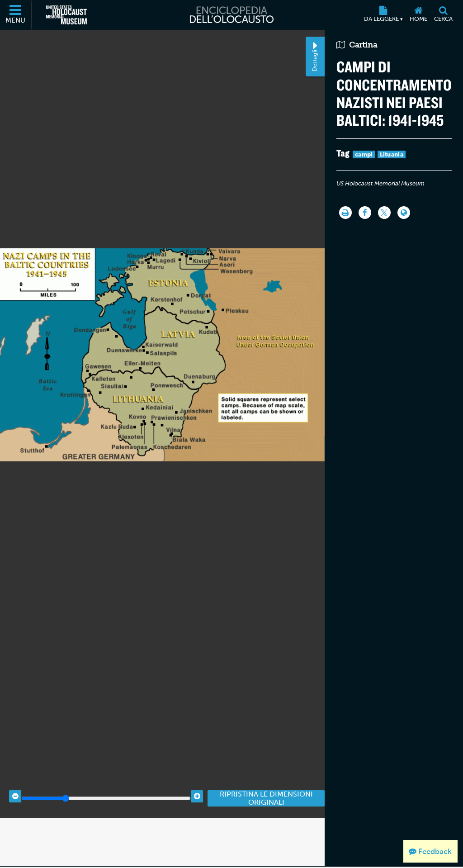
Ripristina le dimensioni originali (266, 849)
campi (364, 156)
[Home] (418, 15)
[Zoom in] (197, 847)
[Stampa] (345, 214)
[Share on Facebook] (364, 214)
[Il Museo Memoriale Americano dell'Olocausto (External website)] (66, 15)
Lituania (391, 156)
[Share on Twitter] (383, 214)
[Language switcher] (403, 214)
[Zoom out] (15, 847)
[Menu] (16, 15)
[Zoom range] (106, 849)
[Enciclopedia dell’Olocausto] (231, 15)
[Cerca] (443, 15)
